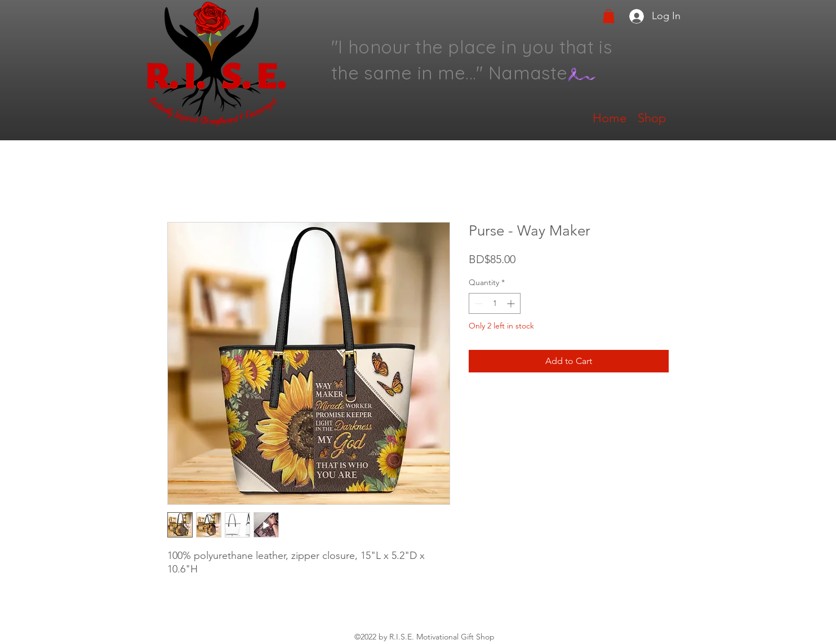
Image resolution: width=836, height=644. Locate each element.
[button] (609, 16)
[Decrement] (477, 303)
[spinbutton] (495, 303)
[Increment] (512, 303)
